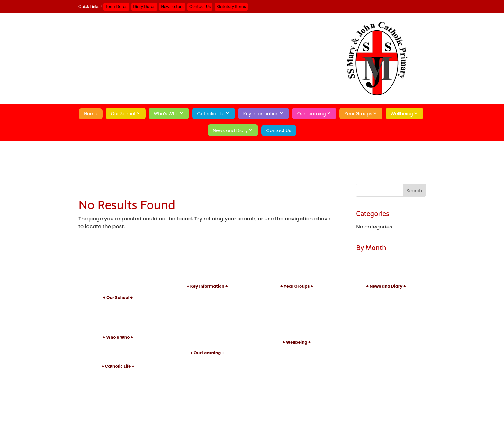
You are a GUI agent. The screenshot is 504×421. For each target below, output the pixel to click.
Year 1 (297, 304)
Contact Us (200, 7)
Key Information (261, 114)
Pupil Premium (207, 320)
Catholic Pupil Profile (118, 395)
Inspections (207, 304)
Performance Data (207, 310)
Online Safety (297, 366)
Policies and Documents (207, 294)
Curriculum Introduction (207, 360)
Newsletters (172, 7)
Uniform (207, 331)
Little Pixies (118, 326)
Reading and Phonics (207, 371)
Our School (123, 114)
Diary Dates (144, 7)
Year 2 (297, 310)
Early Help (297, 355)
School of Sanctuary (118, 406)
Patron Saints (118, 384)
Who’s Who (166, 114)
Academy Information (118, 315)
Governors (118, 355)
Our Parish (118, 379)
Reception (297, 299)
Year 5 (297, 326)
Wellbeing (402, 114)
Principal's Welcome (118, 344)
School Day (118, 321)
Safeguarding (297, 349)
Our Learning (312, 114)
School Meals (207, 336)
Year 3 (297, 315)
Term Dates (117, 7)
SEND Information (207, 315)
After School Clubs (207, 376)
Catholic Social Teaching (118, 400)
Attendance (297, 360)
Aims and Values (118, 310)
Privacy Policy (386, 332)
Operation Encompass (297, 376)
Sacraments (118, 390)
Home (91, 114)
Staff (118, 350)
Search (386, 343)
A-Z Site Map (386, 327)
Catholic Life (211, 114)
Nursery (297, 294)
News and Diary (230, 130)
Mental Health (297, 371)
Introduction (118, 305)
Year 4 (297, 320)
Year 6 (297, 331)
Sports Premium (207, 326)
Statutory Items (231, 7)
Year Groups (358, 114)
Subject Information (207, 366)
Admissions (207, 299)
